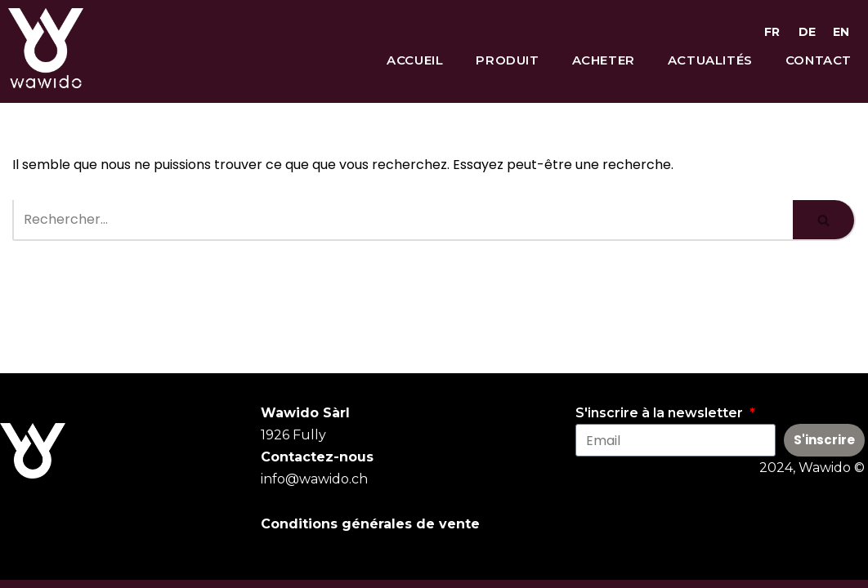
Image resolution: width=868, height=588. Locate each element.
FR (772, 32)
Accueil (415, 60)
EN (841, 32)
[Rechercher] (403, 220)
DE (807, 32)
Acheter (604, 60)
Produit (507, 60)
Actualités (710, 60)
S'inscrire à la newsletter (661, 413)
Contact (819, 60)
